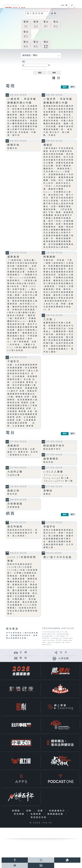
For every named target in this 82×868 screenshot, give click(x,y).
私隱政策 (37, 814)
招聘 (29, 811)
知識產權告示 (58, 811)
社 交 (64, 652)
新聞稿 (17, 811)
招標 (41, 811)
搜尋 (54, 73)
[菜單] (78, 5)
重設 (40, 73)
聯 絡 (23, 658)
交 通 (23, 652)
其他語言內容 (39, 817)
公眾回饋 (64, 659)
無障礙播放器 (56, 814)
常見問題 (20, 814)
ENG (63, 5)
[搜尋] (72, 5)
